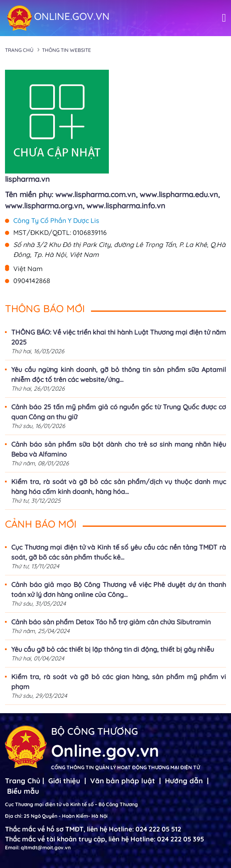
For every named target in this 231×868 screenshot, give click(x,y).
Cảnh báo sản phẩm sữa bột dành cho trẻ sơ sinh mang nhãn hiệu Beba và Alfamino (119, 449)
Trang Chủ (23, 781)
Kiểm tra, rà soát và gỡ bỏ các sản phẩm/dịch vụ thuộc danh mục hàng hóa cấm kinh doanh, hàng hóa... (119, 487)
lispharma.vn (27, 179)
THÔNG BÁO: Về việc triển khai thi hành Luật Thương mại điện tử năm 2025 (119, 337)
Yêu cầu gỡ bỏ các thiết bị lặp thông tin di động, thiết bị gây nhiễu (113, 649)
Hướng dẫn (184, 781)
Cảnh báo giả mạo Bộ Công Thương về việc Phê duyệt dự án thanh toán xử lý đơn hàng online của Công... (119, 589)
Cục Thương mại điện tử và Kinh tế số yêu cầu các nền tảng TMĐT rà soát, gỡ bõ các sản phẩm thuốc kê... (119, 552)
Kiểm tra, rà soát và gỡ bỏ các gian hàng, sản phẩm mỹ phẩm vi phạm (119, 682)
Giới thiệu (64, 781)
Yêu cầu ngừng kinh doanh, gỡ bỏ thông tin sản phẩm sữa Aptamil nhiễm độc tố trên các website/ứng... (119, 374)
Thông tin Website (66, 50)
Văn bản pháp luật (123, 781)
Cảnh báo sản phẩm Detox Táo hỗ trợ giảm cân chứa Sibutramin (111, 622)
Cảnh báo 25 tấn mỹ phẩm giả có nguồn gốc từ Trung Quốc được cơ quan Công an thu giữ (119, 412)
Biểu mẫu (23, 791)
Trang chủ (19, 50)
